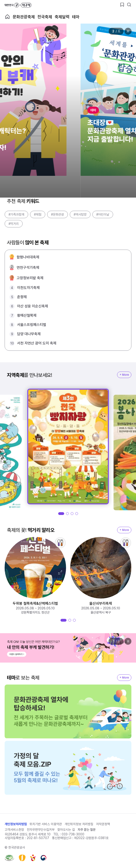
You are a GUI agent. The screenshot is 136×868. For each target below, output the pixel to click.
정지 (128, 31)
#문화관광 (57, 214)
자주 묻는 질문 (87, 830)
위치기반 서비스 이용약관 (46, 824)
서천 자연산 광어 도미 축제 (37, 343)
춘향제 (22, 297)
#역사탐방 (80, 214)
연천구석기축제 (28, 268)
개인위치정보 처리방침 (79, 824)
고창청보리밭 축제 (30, 278)
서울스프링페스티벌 (32, 325)
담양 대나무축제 (29, 334)
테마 (76, 17)
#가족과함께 (16, 214)
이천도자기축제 (28, 288)
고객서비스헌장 (14, 830)
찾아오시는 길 (66, 830)
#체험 (38, 214)
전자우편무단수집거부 (41, 830)
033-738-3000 (73, 834)
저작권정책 (103, 824)
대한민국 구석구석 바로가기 (18, 5)
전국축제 (45, 17)
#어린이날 (103, 214)
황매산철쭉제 (27, 315)
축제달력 (62, 17)
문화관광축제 (24, 17)
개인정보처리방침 (16, 824)
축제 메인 (7, 17)
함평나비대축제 (28, 257)
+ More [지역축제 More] (124, 375)
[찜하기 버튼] (122, 5)
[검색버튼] (129, 5)
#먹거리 (14, 224)
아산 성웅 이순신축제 (33, 306)
